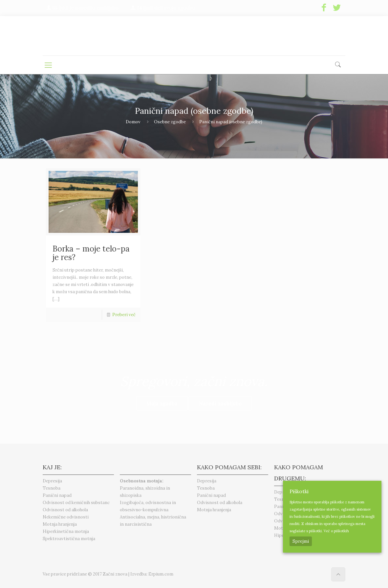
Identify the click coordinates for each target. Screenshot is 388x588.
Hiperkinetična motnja (66, 531)
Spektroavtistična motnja (69, 539)
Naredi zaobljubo (220, 404)
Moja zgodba (162, 404)
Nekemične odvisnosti (66, 517)
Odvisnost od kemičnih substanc (76, 503)
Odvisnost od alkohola (65, 510)
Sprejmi (301, 541)
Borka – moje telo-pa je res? (91, 253)
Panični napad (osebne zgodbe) (231, 122)
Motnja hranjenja (60, 524)
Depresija (52, 481)
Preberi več (124, 315)
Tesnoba (52, 488)
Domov (133, 122)
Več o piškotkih (336, 531)
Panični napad (57, 495)
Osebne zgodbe (170, 122)
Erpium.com (161, 574)
